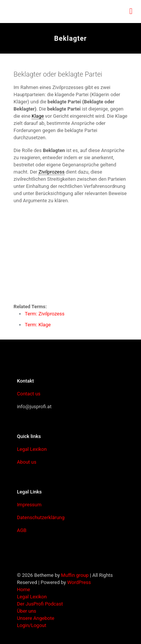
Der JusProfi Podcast (40, 604)
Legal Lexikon (32, 449)
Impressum (29, 505)
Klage (38, 116)
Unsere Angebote (36, 618)
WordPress (79, 582)
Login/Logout (32, 625)
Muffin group (75, 575)
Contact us (29, 394)
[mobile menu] (131, 11)
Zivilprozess (51, 172)
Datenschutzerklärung (41, 517)
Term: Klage (38, 325)
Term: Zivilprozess (45, 314)
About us (27, 462)
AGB (22, 530)
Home (23, 589)
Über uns (27, 611)
